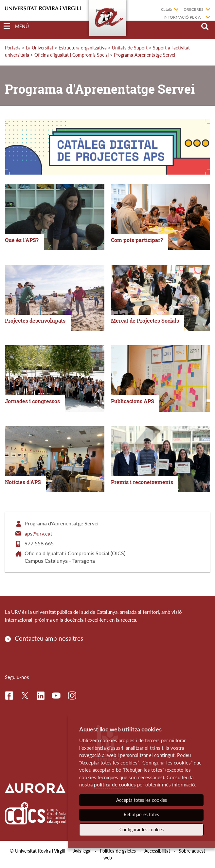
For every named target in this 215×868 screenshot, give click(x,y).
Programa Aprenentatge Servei (144, 55)
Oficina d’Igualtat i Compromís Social (72, 55)
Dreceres (194, 9)
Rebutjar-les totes (141, 814)
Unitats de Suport (130, 48)
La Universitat (40, 48)
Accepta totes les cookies (142, 800)
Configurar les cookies (142, 830)
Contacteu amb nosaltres (49, 638)
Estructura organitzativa (83, 48)
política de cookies (115, 784)
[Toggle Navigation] (16, 26)
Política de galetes (118, 851)
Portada (13, 48)
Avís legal (82, 851)
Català (166, 9)
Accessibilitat (157, 851)
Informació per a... (184, 17)
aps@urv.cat (38, 533)
